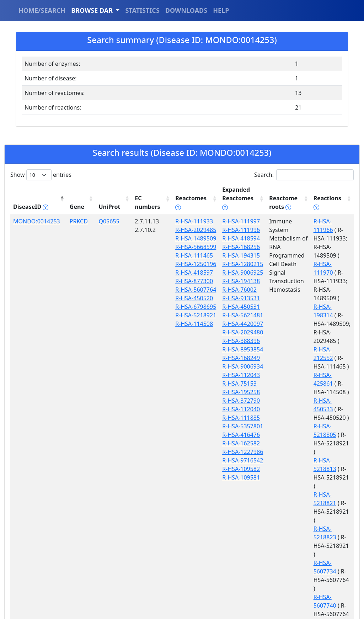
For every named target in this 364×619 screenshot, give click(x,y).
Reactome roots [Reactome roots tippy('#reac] (272, 202)
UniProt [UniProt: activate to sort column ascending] (104, 207)
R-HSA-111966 (322, 221)
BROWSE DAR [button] (93, 10)
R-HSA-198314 (322, 273)
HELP (221, 10)
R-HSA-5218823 (324, 401)
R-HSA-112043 (229, 375)
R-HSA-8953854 (230, 349)
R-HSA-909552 (322, 563)
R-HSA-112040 (229, 409)
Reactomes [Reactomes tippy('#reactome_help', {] (181, 202)
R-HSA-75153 (227, 383)
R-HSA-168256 (229, 247)
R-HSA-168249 (229, 358)
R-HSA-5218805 (324, 349)
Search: (304, 175)
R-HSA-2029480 (230, 332)
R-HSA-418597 (184, 307)
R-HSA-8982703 (324, 529)
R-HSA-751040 (322, 486)
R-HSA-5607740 (324, 435)
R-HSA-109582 (229, 469)
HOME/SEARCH (42, 10)
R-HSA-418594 (229, 238)
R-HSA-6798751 (324, 469)
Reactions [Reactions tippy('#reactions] (321, 207)
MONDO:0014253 (37, 221)
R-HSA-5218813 (324, 366)
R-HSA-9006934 (230, 366)
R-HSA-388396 (229, 341)
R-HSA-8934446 (324, 512)
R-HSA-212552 (322, 298)
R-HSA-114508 (184, 383)
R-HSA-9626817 (324, 580)
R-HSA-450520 (184, 341)
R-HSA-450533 (322, 332)
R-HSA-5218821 (324, 383)
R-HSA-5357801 (230, 426)
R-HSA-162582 (229, 443)
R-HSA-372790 (229, 401)
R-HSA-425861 (322, 315)
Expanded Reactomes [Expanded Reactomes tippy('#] (225, 198)
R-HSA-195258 (229, 392)
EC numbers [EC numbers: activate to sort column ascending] (139, 202)
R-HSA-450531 (229, 307)
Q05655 (103, 221)
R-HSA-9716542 (230, 460)
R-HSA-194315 (229, 255)
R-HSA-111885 (229, 418)
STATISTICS (142, 10)
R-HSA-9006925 (230, 273)
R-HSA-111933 (184, 221)
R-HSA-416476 (229, 435)
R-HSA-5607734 (324, 418)
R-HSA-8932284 (324, 503)
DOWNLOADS (186, 10)
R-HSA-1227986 (230, 452)
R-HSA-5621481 (230, 315)
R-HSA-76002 (227, 290)
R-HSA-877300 (184, 315)
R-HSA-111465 (184, 281)
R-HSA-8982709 (324, 546)
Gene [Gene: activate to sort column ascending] (73, 207)
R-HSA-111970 (322, 247)
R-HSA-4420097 (230, 324)
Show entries (41, 175)
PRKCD (75, 221)
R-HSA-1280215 (230, 264)
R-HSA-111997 (229, 221)
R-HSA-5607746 (324, 452)
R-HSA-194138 (229, 281)
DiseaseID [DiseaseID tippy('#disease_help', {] (31, 207)
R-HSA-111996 (229, 230)
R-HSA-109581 (229, 477)
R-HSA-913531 (229, 298)
